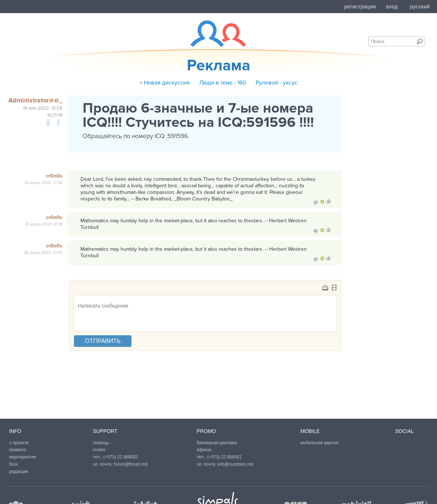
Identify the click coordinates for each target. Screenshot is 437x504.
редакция (19, 472)
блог (14, 464)
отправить (103, 341)
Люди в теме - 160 (223, 83)
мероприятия (22, 457)
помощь (101, 443)
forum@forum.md (131, 464)
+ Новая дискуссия (165, 83)
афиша (204, 450)
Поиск (420, 41)
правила (18, 450)
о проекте (19, 443)
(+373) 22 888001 (225, 457)
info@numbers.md (235, 464)
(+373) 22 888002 (121, 457)
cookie (99, 450)
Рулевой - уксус (277, 83)
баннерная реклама (217, 443)
